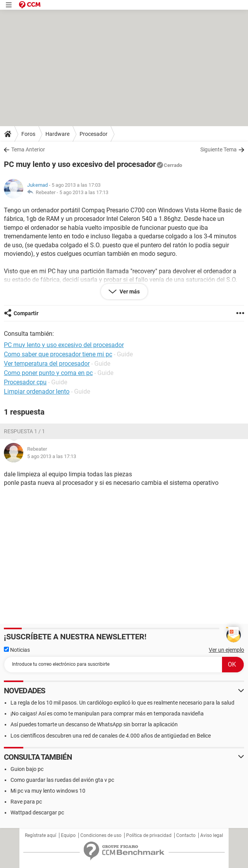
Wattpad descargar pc (37, 812)
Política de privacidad (149, 835)
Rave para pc (26, 802)
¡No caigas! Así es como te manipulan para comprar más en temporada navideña (107, 713)
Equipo (68, 835)
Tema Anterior (28, 149)
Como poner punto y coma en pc (48, 373)
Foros (28, 134)
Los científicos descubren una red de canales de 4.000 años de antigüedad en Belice (111, 736)
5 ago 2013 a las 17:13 (84, 192)
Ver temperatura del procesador (47, 364)
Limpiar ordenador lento (37, 391)
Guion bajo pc (27, 769)
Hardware (57, 134)
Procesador (94, 134)
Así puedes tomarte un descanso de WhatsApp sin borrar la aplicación (94, 724)
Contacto (186, 835)
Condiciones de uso (101, 835)
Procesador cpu (25, 382)
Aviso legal (212, 835)
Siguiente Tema (219, 149)
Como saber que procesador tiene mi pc (58, 354)
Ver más (129, 292)
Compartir (26, 313)
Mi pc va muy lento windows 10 (48, 791)
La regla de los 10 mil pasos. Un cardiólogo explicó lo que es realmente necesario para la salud (122, 703)
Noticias (17, 650)
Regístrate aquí (41, 835)
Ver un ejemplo (226, 650)
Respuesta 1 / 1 (24, 431)
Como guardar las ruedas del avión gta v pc (62, 780)
